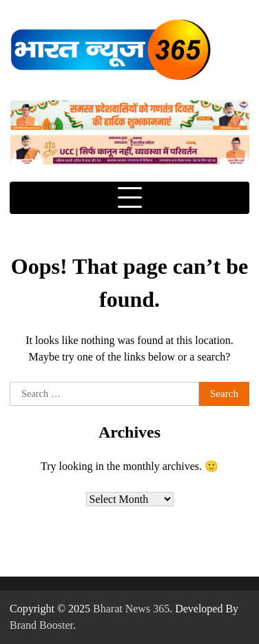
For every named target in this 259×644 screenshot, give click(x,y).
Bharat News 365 (131, 609)
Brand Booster (41, 625)
